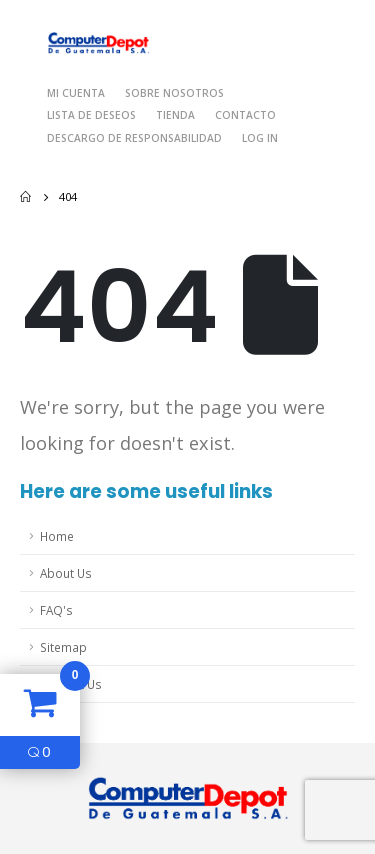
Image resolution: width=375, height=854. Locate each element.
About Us (66, 573)
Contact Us (71, 684)
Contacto (245, 115)
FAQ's (56, 610)
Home (57, 536)
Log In (260, 138)
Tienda (175, 115)
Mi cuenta (76, 93)
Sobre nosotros (174, 93)
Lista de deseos (91, 115)
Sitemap (63, 647)
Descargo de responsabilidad (134, 138)
